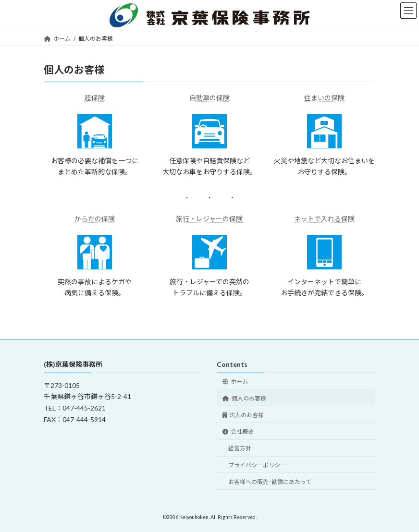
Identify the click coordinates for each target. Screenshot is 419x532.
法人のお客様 (243, 415)
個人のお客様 (244, 398)
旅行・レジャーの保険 (209, 219)
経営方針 (240, 448)
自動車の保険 (209, 98)
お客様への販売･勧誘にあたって (270, 482)
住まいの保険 (324, 98)
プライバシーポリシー (257, 465)
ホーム (235, 381)
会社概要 (238, 432)
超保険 (95, 98)
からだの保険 (95, 219)
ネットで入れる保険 (324, 219)
